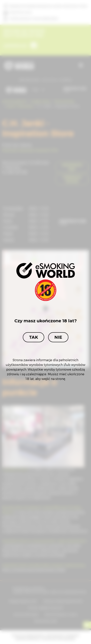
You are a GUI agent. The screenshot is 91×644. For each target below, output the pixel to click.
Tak (34, 337)
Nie (58, 337)
